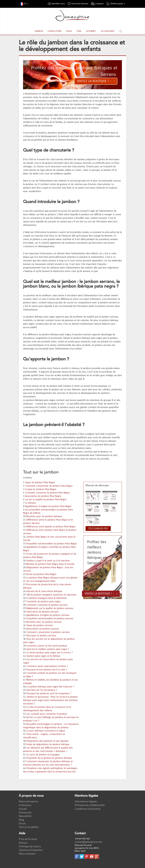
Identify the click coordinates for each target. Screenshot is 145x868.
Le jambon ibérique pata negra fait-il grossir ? (50, 687)
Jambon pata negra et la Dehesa (43, 656)
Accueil (23, 809)
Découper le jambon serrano (41, 636)
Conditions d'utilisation (88, 809)
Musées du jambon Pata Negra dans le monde (50, 564)
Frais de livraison (28, 839)
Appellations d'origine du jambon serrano (48, 615)
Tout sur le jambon (29, 827)
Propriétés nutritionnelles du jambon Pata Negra (52, 544)
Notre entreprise (28, 801)
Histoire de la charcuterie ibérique (44, 591)
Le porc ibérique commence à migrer (46, 731)
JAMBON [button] (39, 31)
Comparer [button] (97, 4)
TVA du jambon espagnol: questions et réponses (51, 595)
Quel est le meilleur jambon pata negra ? (48, 649)
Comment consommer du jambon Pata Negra (49, 486)
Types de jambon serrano (40, 625)
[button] (121, 31)
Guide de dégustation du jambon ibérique (48, 744)
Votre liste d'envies (78, 4)
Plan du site (25, 812)
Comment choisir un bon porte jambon (47, 646)
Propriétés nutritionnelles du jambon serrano (50, 619)
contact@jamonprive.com (88, 842)
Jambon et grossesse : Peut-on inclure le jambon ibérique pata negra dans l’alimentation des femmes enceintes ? (50, 700)
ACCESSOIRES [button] (108, 31)
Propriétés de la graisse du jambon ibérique (49, 758)
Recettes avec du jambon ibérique (44, 516)
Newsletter (25, 816)
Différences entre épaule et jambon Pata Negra (51, 527)
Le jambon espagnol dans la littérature (47, 598)
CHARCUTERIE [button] (55, 31)
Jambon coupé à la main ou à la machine (48, 561)
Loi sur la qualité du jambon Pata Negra (46, 500)
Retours (23, 843)
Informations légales (86, 801)
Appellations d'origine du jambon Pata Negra (48, 506)
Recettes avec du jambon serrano (44, 622)
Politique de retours (30, 846)
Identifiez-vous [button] (56, 4)
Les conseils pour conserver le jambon (47, 714)
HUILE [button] (69, 31)
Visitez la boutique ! (93, 81)
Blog (21, 820)
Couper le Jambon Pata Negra (41, 489)
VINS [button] (79, 31)
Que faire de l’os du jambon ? (42, 690)
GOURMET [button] (91, 31)
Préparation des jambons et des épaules (47, 741)
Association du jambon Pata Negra (43, 496)
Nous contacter (27, 854)
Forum (22, 823)
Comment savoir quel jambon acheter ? (47, 666)
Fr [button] (24, 4)
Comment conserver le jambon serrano (47, 605)
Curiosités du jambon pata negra (43, 602)
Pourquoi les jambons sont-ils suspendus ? (49, 693)
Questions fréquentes (31, 850)
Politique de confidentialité (90, 805)
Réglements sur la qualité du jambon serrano (50, 608)
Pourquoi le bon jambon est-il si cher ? (47, 670)
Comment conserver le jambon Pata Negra (47, 493)
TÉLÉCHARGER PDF (98, 528)
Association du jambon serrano (43, 629)
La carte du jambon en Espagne (43, 755)
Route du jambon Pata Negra (41, 574)
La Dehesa (30, 503)
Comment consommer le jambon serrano (48, 632)
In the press (25, 805)
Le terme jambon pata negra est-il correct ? (49, 653)
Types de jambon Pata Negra (40, 483)
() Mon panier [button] (115, 4)
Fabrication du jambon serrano (42, 612)
